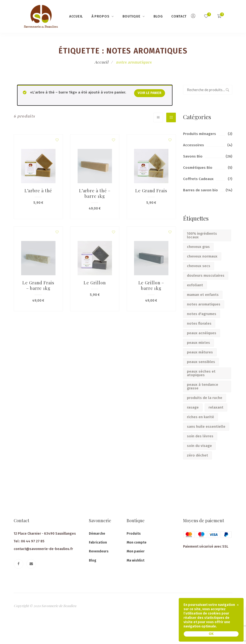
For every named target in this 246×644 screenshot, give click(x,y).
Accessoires (194, 145)
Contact (179, 16)
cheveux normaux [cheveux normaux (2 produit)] (202, 256)
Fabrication (98, 542)
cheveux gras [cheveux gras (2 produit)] (198, 247)
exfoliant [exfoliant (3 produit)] (195, 285)
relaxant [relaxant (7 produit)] (216, 407)
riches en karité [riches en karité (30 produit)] (200, 417)
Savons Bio (193, 156)
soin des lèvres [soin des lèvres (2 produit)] (200, 436)
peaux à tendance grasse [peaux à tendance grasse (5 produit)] (203, 386)
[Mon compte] (193, 17)
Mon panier (136, 551)
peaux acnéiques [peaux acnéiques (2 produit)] (202, 333)
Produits (134, 534)
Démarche (97, 534)
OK (211, 634)
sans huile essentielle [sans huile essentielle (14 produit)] (206, 427)
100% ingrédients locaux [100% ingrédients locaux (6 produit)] (202, 235)
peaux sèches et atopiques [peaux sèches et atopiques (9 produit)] (201, 373)
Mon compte (137, 542)
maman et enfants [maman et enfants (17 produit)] (203, 295)
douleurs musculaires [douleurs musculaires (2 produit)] (206, 275)
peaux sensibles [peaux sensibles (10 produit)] (201, 362)
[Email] (31, 564)
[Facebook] (18, 564)
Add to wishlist (57, 140)
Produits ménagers (200, 134)
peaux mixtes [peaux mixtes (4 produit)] (198, 343)
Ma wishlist (135, 560)
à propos (101, 16)
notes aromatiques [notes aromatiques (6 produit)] (204, 304)
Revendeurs (99, 551)
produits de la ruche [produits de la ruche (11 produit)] (205, 398)
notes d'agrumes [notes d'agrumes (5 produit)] (202, 314)
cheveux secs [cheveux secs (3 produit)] (199, 266)
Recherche (228, 90)
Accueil (76, 16)
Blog (158, 16)
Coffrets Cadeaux (198, 179)
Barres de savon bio (200, 190)
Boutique (132, 16)
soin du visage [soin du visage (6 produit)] (199, 446)
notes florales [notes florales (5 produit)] (199, 323)
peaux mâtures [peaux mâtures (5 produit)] (200, 352)
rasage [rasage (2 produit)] (193, 407)
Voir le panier (150, 93)
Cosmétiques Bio (198, 168)
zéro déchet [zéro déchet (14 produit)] (197, 455)
